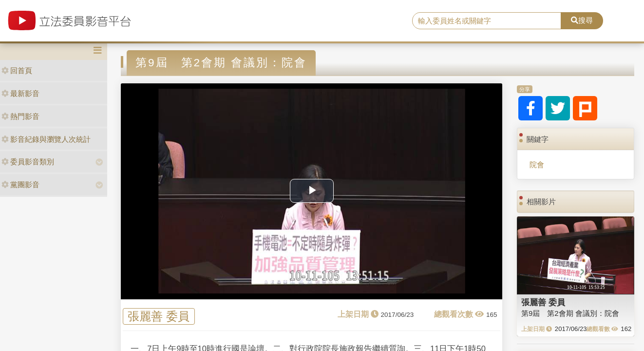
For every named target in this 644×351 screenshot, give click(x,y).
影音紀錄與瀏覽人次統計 (46, 139)
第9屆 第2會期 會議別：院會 (570, 313)
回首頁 (17, 70)
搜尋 (582, 20)
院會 (537, 165)
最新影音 (20, 93)
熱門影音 (20, 116)
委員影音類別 (28, 162)
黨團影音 (20, 185)
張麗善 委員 (159, 317)
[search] (487, 21)
